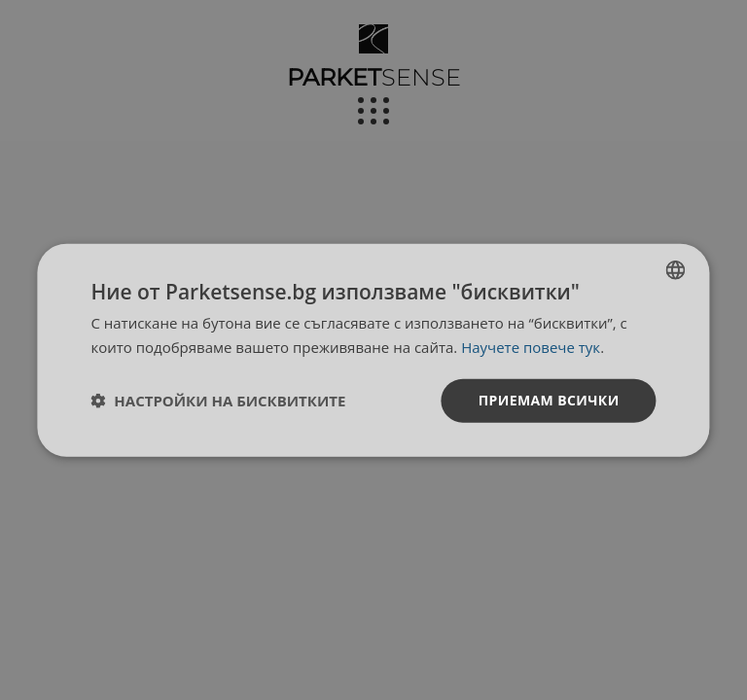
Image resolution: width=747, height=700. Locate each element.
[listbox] (676, 270)
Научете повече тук (531, 347)
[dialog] (373, 350)
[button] (218, 401)
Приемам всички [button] (549, 400)
